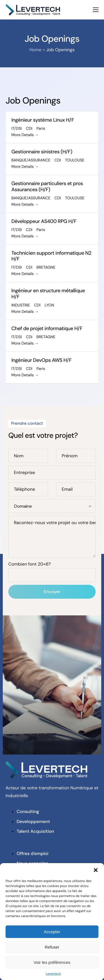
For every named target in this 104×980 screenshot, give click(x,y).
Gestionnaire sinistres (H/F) (42, 152)
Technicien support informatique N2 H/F (51, 256)
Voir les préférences (52, 962)
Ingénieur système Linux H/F (43, 120)
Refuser (52, 947)
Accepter (52, 932)
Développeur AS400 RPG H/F (44, 221)
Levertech (53, 974)
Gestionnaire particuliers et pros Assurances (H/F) (47, 186)
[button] (96, 870)
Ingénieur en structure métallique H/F (48, 294)
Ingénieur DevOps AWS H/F (41, 360)
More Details (25, 135)
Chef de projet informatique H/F (47, 328)
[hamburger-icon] (96, 10)
